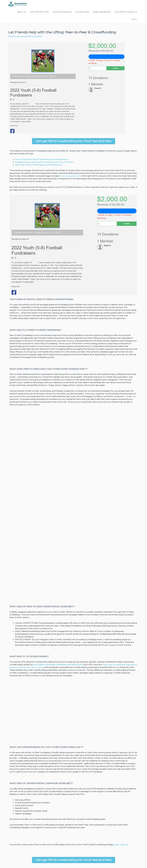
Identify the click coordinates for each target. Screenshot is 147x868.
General (23, 29)
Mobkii (42, 861)
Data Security (14, 29)
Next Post (133, 846)
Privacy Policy (133, 861)
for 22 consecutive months (41, 169)
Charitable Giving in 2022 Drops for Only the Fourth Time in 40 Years (43, 155)
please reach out (108, 818)
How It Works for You (39, 12)
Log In (134, 12)
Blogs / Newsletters (96, 12)
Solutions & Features (59, 12)
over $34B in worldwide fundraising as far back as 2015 (34, 644)
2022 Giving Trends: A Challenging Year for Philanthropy (38, 157)
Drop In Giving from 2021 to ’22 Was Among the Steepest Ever (40, 152)
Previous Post (15, 846)
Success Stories (78, 12)
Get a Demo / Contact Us (118, 12)
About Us (23, 12)
